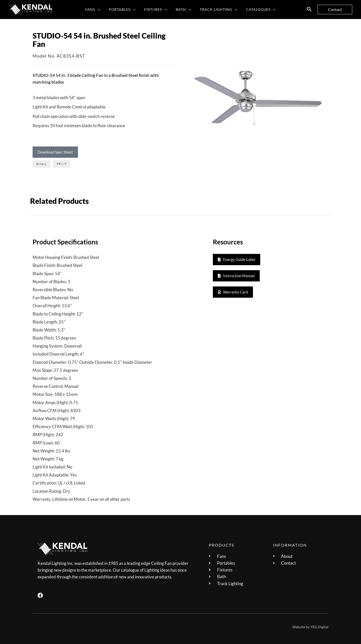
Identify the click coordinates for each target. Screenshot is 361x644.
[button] (309, 10)
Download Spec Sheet (55, 152)
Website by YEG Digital (310, 627)
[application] (101, 10)
